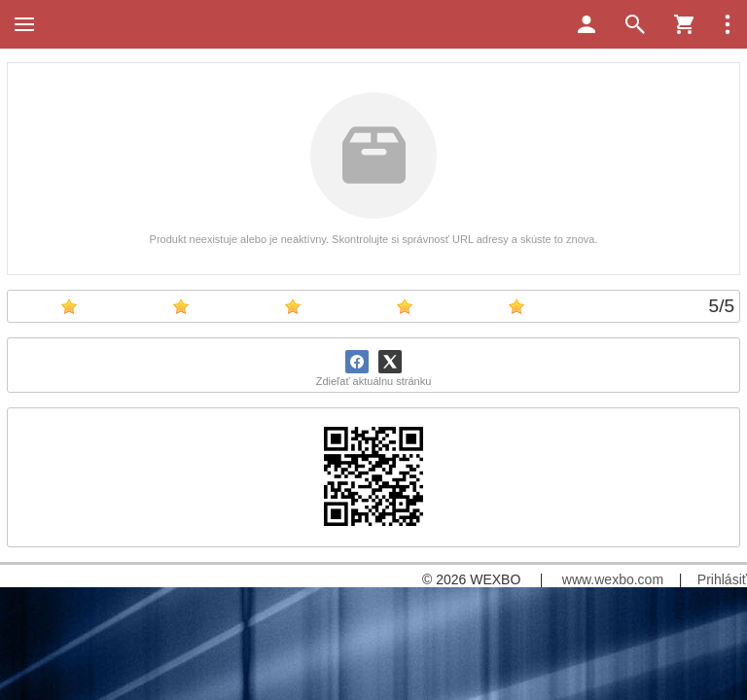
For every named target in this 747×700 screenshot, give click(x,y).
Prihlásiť (722, 579)
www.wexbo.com (613, 579)
